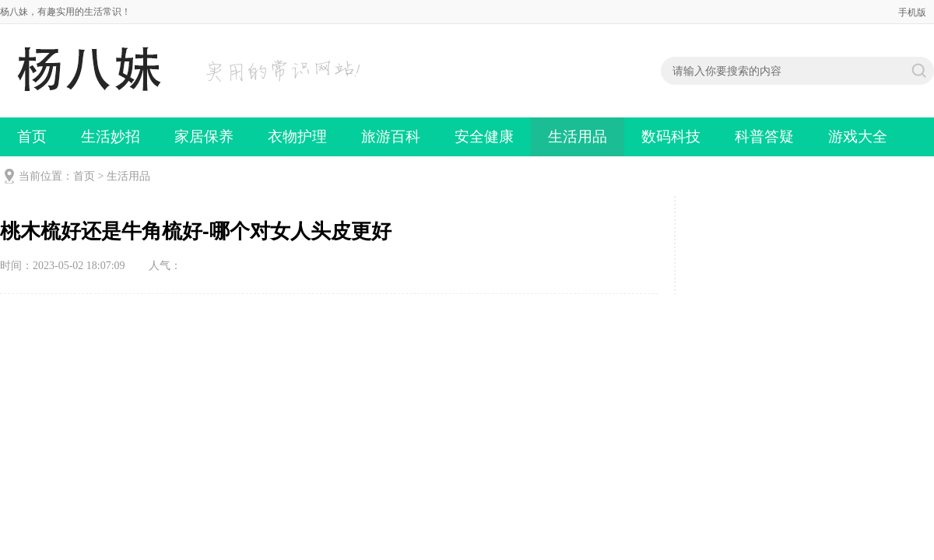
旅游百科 (391, 136)
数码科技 (671, 136)
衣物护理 (297, 136)
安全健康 (484, 136)
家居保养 (204, 136)
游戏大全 (858, 136)
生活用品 (578, 136)
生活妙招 (111, 136)
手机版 (912, 12)
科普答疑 (764, 136)
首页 (32, 136)
